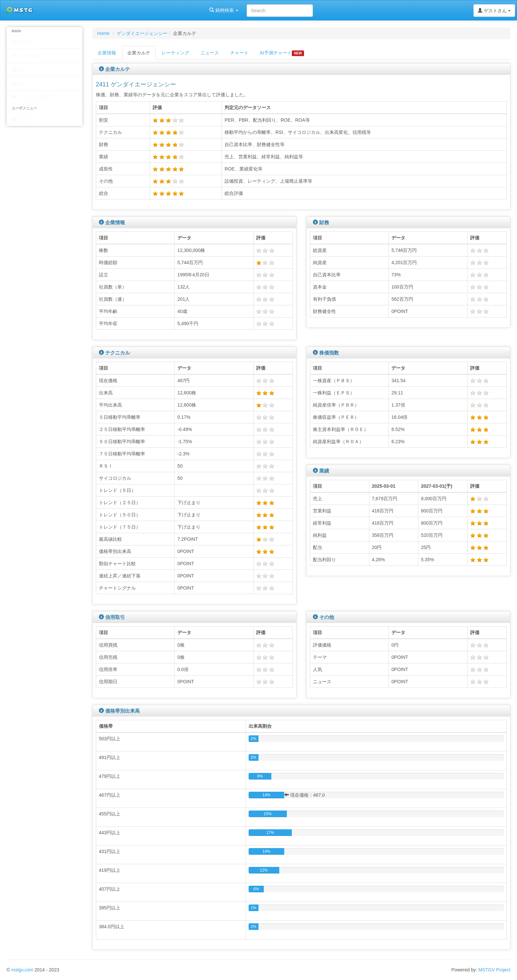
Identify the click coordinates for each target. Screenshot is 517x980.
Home (103, 33)
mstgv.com (22, 970)
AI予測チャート (282, 53)
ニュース (210, 53)
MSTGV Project (494, 970)
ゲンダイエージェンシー (142, 33)
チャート (239, 53)
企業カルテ (139, 53)
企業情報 (107, 53)
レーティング (175, 53)
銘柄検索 (85, 10)
